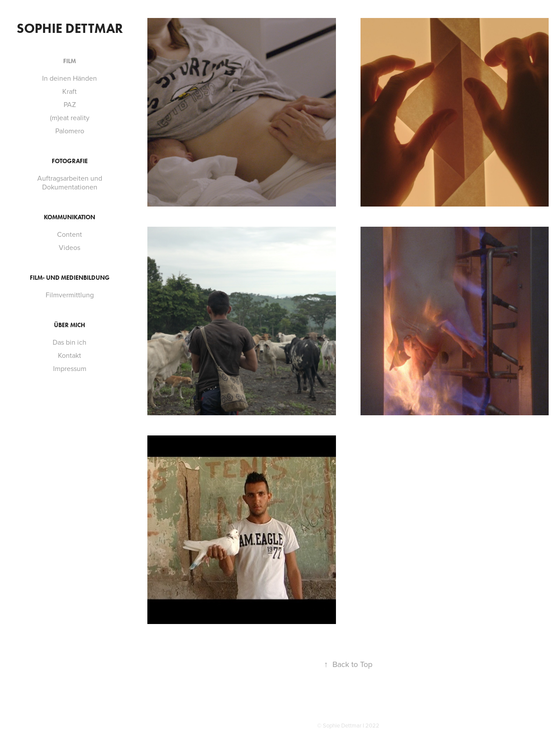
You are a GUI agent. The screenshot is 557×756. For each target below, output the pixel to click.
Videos (70, 247)
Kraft (70, 91)
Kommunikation (70, 217)
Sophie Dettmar (70, 28)
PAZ (70, 104)
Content (70, 234)
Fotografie (70, 161)
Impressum (70, 368)
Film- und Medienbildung (70, 278)
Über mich (70, 325)
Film (70, 61)
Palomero (70, 131)
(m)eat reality (70, 118)
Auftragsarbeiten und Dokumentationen (70, 182)
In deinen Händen (70, 78)
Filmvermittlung (70, 295)
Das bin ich (70, 342)
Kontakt (70, 355)
